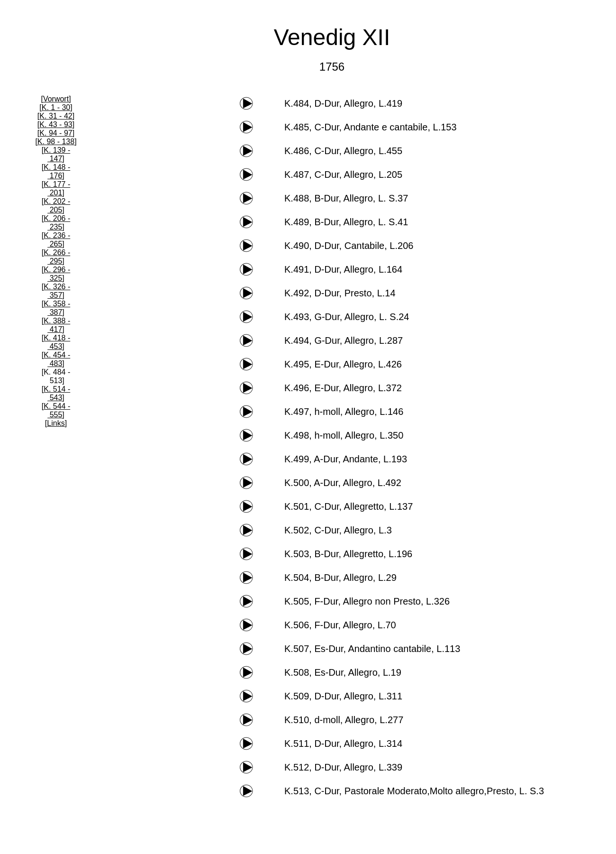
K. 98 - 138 (56, 142)
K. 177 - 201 (57, 188)
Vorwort (56, 99)
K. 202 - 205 (57, 206)
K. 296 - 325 (57, 274)
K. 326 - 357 (57, 291)
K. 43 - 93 (56, 124)
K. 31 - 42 (56, 116)
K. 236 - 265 (57, 240)
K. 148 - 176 (57, 171)
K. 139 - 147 (57, 154)
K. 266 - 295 (57, 257)
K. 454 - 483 (57, 359)
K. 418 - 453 (57, 342)
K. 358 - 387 (57, 308)
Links (56, 423)
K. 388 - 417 (57, 325)
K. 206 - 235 (57, 223)
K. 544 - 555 (57, 410)
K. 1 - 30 (56, 107)
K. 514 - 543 (57, 393)
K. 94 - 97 (56, 133)
